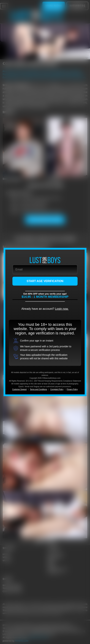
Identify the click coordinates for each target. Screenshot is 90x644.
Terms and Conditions (38, 389)
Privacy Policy (72, 389)
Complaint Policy (57, 389)
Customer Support (19, 389)
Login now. (62, 309)
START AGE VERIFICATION (45, 281)
